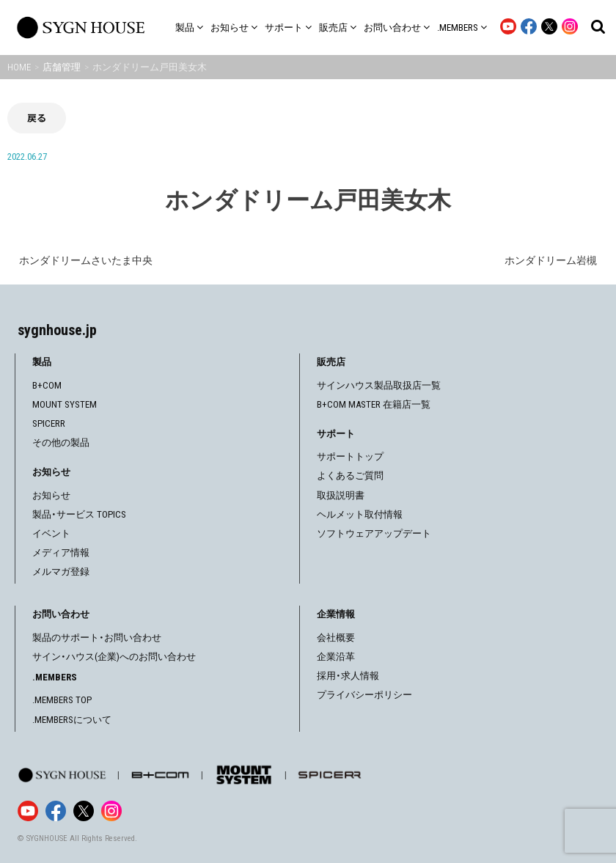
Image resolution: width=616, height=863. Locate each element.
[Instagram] (111, 811)
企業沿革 (336, 657)
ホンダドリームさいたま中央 (86, 260)
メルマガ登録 (61, 572)
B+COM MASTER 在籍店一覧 (374, 404)
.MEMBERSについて (72, 720)
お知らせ (51, 495)
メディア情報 (61, 552)
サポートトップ (350, 456)
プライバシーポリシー (364, 695)
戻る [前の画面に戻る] (37, 118)
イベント (51, 533)
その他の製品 (61, 442)
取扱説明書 (341, 495)
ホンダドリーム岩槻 (551, 260)
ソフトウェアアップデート (374, 533)
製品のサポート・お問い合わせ (97, 638)
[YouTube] (28, 811)
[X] (84, 811)
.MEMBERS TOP (62, 700)
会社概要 (336, 638)
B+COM (47, 385)
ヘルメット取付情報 (360, 514)
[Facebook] (56, 811)
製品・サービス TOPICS (79, 514)
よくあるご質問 (350, 475)
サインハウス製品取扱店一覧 (379, 385)
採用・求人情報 (348, 676)
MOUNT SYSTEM (65, 404)
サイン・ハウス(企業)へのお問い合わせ (114, 657)
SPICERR (49, 423)
